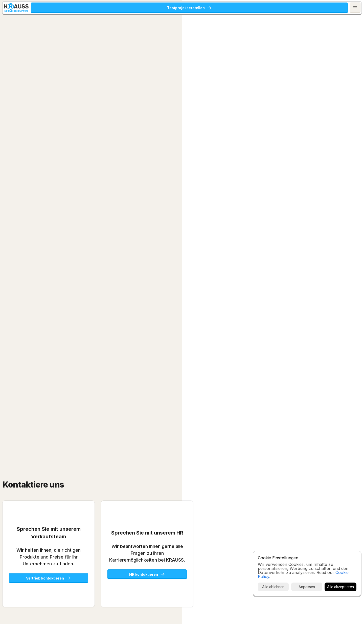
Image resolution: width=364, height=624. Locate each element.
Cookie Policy (280, 600)
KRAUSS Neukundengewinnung (71, 8)
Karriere (266, 8)
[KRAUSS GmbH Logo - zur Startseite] (21, 8)
